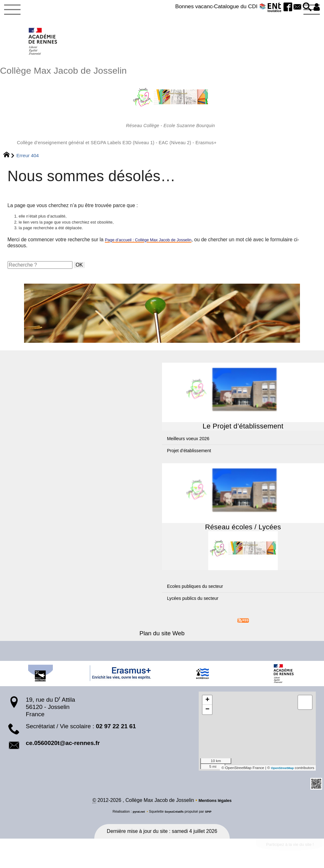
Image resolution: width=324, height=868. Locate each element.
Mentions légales (215, 815)
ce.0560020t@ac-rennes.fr (63, 757)
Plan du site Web (162, 647)
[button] (303, 7)
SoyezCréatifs (175, 827)
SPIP (212, 827)
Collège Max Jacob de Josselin (162, 111)
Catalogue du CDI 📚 (227, 6)
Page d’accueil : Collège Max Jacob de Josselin (157, 254)
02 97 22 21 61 (116, 740)
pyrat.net (136, 827)
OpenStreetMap (280, 782)
